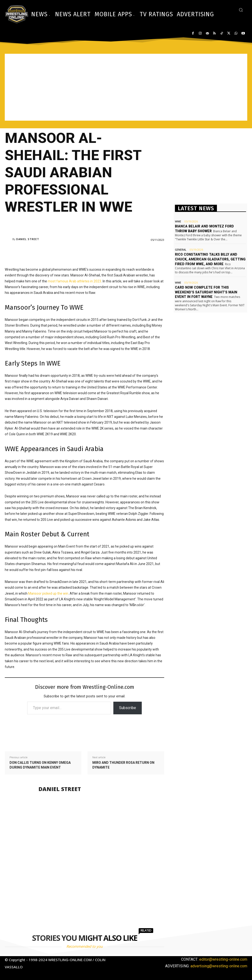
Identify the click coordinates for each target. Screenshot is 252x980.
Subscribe (128, 708)
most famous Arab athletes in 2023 (74, 281)
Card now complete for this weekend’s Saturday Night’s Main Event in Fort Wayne (205, 292)
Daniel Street (28, 239)
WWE (178, 221)
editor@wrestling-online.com (223, 959)
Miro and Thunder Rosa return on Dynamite (123, 765)
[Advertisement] (126, 87)
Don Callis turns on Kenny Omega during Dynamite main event (40, 765)
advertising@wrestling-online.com (219, 966)
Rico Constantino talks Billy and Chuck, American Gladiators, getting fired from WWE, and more (209, 259)
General (181, 250)
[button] (241, 10)
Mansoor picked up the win (48, 593)
